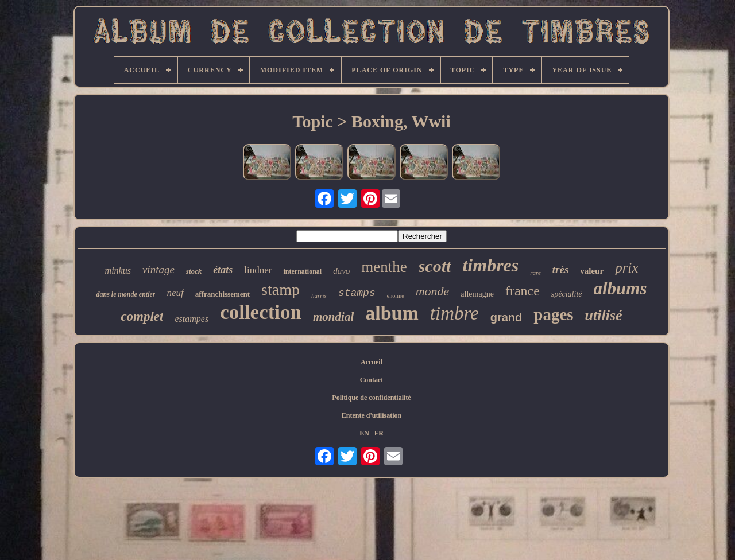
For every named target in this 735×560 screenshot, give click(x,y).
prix (626, 268)
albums (620, 288)
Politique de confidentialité (371, 398)
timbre (454, 313)
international (302, 271)
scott (435, 266)
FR (379, 433)
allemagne (477, 294)
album (392, 313)
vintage (158, 269)
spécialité (567, 294)
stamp (281, 289)
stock (194, 271)
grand (506, 317)
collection (261, 312)
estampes (192, 319)
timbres (490, 265)
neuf (175, 293)
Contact (372, 380)
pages (553, 314)
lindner (258, 270)
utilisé (604, 315)
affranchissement (223, 294)
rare (535, 273)
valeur (592, 271)
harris (319, 295)
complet (142, 316)
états (223, 270)
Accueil (372, 362)
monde (433, 291)
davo (341, 271)
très (561, 269)
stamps (357, 293)
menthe (384, 267)
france (523, 291)
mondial (333, 317)
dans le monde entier (125, 294)
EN (364, 433)
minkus (118, 271)
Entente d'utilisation (372, 415)
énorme (396, 296)
